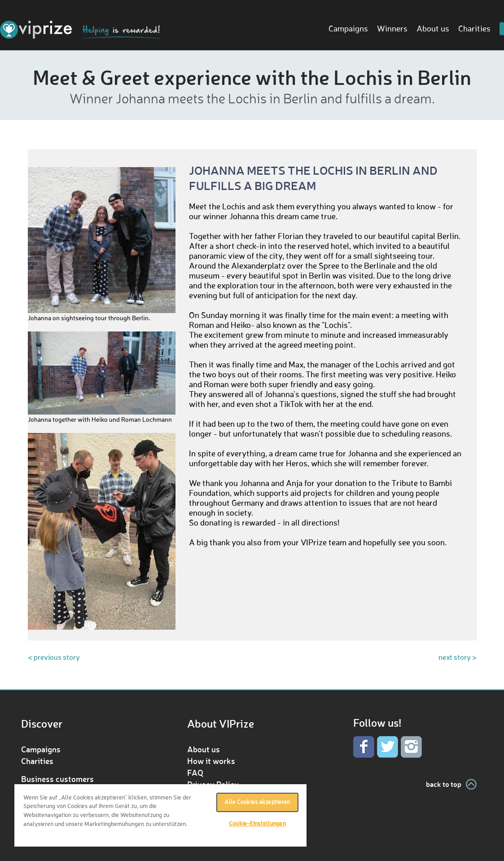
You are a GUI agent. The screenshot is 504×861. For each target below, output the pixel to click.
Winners (392, 29)
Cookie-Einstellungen (257, 824)
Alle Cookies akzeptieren (257, 802)
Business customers (57, 779)
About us (433, 29)
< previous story (54, 658)
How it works (211, 761)
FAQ (195, 773)
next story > (458, 658)
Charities (474, 29)
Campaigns (348, 29)
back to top (444, 784)
